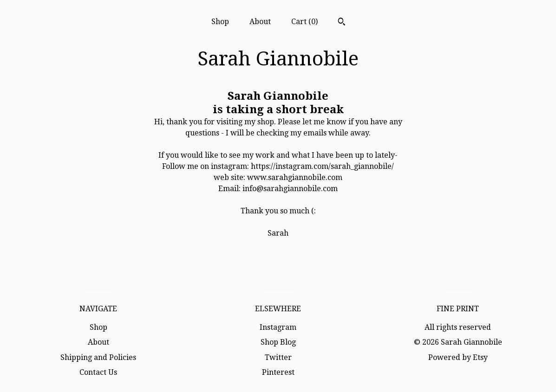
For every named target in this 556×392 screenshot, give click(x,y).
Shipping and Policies (98, 357)
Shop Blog (278, 342)
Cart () (304, 22)
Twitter (278, 357)
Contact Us (98, 372)
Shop (220, 22)
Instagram (278, 327)
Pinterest (278, 372)
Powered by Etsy (458, 357)
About (260, 22)
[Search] (342, 23)
